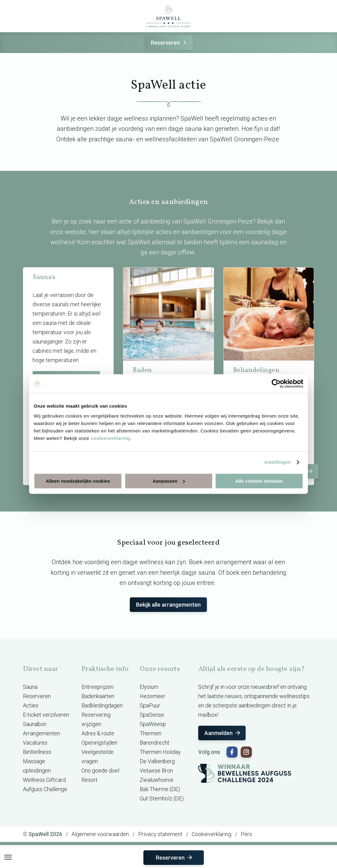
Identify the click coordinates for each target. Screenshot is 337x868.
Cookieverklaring (212, 834)
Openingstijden (99, 743)
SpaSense (152, 715)
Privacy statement (160, 834)
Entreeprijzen (97, 687)
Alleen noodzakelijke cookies (78, 481)
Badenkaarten (98, 696)
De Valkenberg (157, 761)
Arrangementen (42, 733)
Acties (31, 705)
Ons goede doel (100, 771)
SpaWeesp (153, 724)
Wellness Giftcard (44, 780)
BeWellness (37, 752)
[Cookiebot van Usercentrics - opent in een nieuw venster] (276, 383)
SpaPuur (150, 705)
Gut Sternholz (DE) (162, 798)
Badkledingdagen (102, 705)
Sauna (30, 687)
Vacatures (35, 743)
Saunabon (35, 724)
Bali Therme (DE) (160, 789)
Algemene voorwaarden (100, 834)
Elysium (149, 687)
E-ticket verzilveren (46, 715)
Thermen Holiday (160, 752)
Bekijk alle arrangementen (168, 605)
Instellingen (278, 462)
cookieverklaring (110, 438)
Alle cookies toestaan (259, 481)
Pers (246, 834)
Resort (90, 780)
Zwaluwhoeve (157, 780)
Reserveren (170, 43)
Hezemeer (153, 696)
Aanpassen (169, 481)
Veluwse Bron (156, 771)
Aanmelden (223, 733)
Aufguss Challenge (45, 789)
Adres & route (98, 733)
